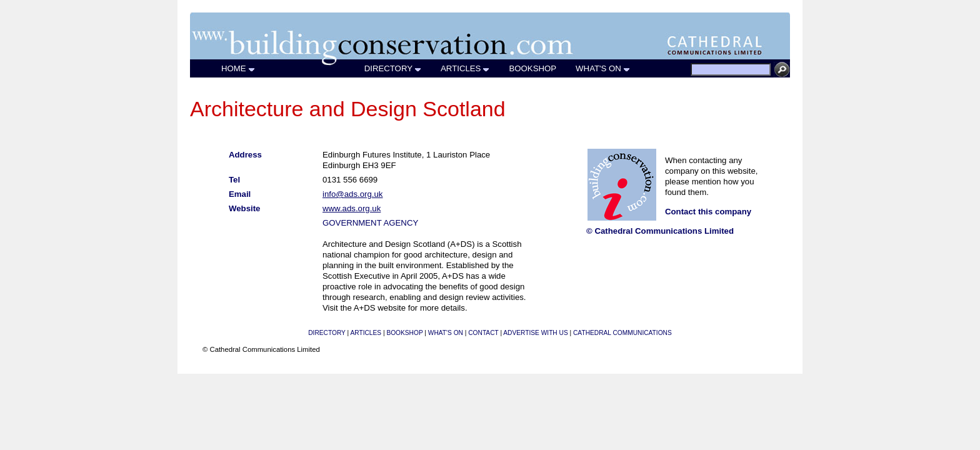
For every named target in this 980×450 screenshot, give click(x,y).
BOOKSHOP (533, 68)
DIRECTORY (393, 68)
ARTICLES (465, 68)
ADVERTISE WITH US (535, 333)
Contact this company (708, 212)
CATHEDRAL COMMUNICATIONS (622, 333)
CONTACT (483, 333)
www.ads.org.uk (352, 208)
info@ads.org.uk (352, 194)
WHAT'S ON (603, 68)
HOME (238, 68)
